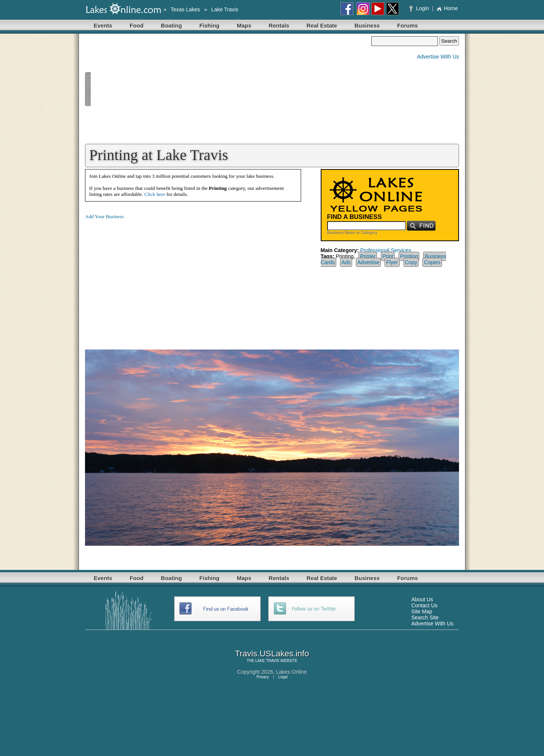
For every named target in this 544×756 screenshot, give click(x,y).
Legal (283, 677)
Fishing (209, 25)
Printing (409, 256)
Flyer (392, 262)
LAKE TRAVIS (267, 661)
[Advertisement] (228, 89)
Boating (172, 25)
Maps (244, 25)
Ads (346, 262)
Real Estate (322, 25)
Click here (155, 194)
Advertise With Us (438, 57)
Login (420, 8)
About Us (422, 599)
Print (388, 256)
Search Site (425, 617)
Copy (411, 262)
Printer (368, 256)
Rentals (279, 25)
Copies (432, 262)
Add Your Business (104, 216)
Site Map (422, 611)
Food (137, 25)
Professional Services (386, 250)
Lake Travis (225, 9)
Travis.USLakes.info (272, 654)
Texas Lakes (185, 9)
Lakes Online (292, 672)
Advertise (368, 262)
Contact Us (424, 605)
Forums (407, 25)
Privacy (263, 677)
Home (447, 8)
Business (367, 25)
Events (103, 25)
